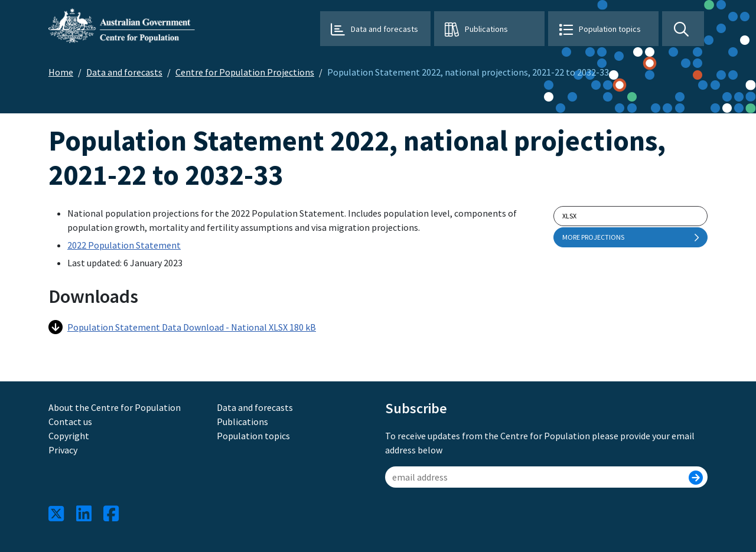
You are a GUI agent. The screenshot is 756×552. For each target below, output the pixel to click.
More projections (630, 237)
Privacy (63, 450)
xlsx (569, 216)
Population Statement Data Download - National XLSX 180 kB (182, 327)
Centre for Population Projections (245, 72)
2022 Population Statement (124, 245)
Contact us (70, 422)
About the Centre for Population (115, 407)
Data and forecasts (384, 29)
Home (61, 72)
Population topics (610, 29)
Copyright (69, 436)
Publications (486, 29)
